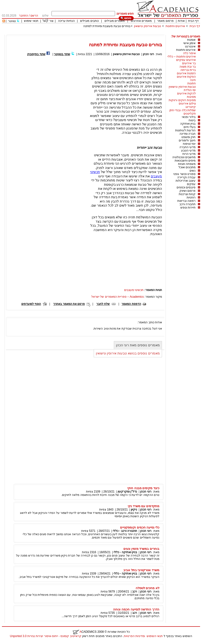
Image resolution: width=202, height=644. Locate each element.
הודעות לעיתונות (185, 130)
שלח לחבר (103, 304)
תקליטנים (190, 114)
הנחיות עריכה (66, 21)
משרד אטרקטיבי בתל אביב (141, 570)
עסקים (191, 184)
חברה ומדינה (188, 134)
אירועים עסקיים (186, 60)
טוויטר (12, 21)
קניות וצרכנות (187, 194)
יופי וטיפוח (189, 144)
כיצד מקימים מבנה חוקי (143, 488)
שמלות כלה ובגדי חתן (183, 110)
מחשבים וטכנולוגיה (184, 157)
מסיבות (191, 97)
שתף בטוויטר (62, 54)
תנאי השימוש (155, 636)
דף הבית (193, 21)
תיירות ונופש (188, 208)
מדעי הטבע (188, 151)
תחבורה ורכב (188, 204)
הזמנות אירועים (186, 73)
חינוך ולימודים (187, 140)
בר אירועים (189, 63)
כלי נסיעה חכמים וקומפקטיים (140, 527)
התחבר (23, 16)
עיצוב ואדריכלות (186, 181)
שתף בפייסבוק (36, 54)
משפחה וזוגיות (187, 164)
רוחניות (191, 197)
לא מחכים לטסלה (147, 588)
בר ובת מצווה (188, 67)
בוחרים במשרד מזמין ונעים (141, 549)
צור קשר (48, 21)
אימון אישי (189, 43)
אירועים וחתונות (175, 26)
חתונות (192, 83)
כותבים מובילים (89, 21)
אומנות (191, 40)
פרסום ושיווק (188, 191)
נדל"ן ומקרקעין (127, 492)
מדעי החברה (188, 147)
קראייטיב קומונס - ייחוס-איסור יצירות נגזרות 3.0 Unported (46, 636)
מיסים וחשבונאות (185, 161)
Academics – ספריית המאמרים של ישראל (118, 297)
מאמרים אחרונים (141, 21)
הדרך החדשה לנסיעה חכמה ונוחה (136, 609)
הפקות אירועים (186, 77)
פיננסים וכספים (186, 187)
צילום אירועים (187, 104)
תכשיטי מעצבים (134, 290)
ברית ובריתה (188, 70)
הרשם (34, 16)
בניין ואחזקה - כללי (125, 552)
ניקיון (134, 510)
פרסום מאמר (165, 21)
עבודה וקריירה (186, 177)
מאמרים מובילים (115, 21)
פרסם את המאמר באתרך (69, 304)
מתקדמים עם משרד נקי (144, 506)
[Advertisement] (113, 33)
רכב (135, 592)
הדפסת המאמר (131, 304)
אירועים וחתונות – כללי (182, 57)
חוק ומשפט (188, 137)
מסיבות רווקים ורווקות (182, 100)
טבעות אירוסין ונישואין (147, 26)
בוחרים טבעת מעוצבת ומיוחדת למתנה (107, 26)
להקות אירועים (186, 93)
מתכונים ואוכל (187, 167)
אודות (181, 21)
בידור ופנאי (189, 117)
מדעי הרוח (189, 154)
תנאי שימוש (31, 21)
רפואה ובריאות (186, 201)
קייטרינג (191, 107)
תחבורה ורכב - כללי (125, 531)
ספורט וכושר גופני (184, 174)
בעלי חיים (190, 127)
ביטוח (192, 120)
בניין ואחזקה (188, 124)
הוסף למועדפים (31, 304)
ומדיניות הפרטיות (134, 636)
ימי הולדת (190, 90)
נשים (193, 171)
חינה (193, 80)
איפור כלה (189, 53)
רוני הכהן (148, 54)
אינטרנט (190, 46)
